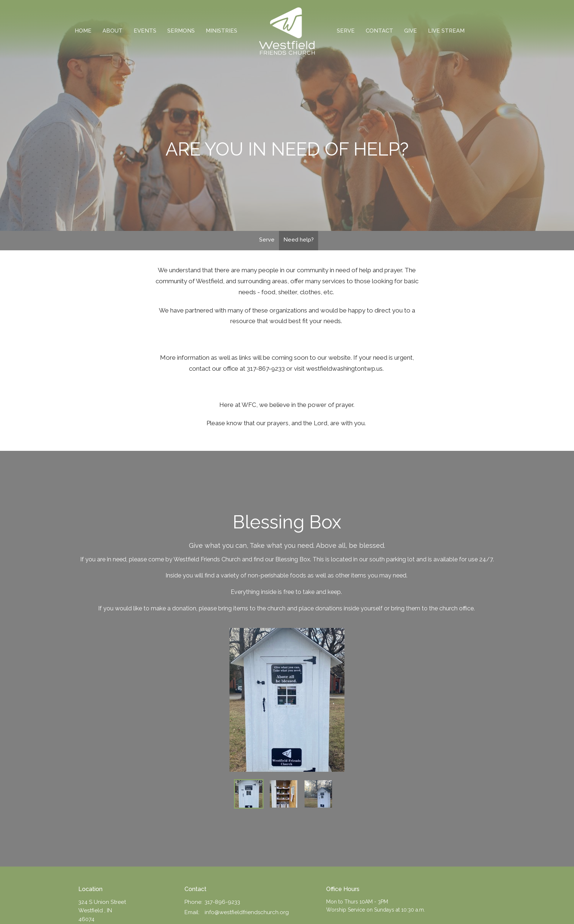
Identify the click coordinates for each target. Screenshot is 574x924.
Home (83, 31)
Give (411, 31)
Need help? (299, 240)
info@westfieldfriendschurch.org (247, 912)
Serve (346, 31)
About (113, 31)
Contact (379, 31)
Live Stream (446, 31)
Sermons (181, 31)
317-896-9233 (222, 902)
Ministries (221, 31)
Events (145, 31)
